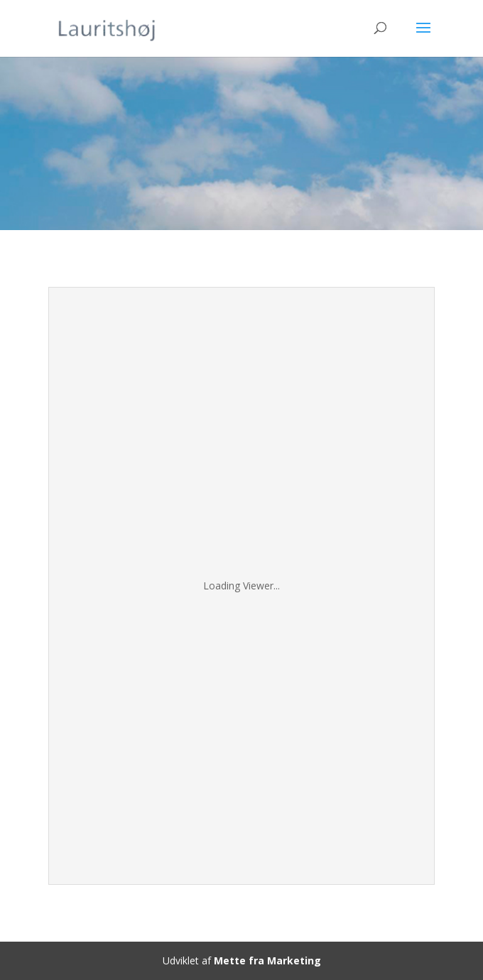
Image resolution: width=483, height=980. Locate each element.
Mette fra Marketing (267, 960)
